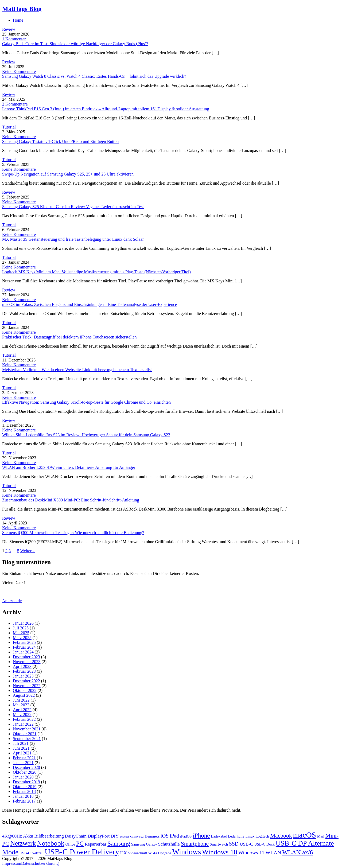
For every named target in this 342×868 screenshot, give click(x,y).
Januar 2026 (23, 623)
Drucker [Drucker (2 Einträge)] (124, 837)
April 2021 (22, 753)
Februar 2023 (24, 671)
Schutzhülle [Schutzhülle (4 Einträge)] (169, 844)
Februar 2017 (24, 801)
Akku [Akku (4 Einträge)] (28, 836)
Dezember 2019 (26, 782)
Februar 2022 (24, 719)
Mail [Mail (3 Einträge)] (321, 836)
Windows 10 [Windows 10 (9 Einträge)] (219, 852)
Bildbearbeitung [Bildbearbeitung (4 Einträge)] (49, 836)
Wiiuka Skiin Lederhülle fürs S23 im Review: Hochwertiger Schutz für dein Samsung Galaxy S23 (86, 435)
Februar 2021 (24, 758)
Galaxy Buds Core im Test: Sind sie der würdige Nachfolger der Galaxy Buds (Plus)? (75, 44)
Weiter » (28, 551)
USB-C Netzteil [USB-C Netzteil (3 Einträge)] (32, 853)
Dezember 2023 (26, 657)
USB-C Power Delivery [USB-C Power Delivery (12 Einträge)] (82, 852)
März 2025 (22, 638)
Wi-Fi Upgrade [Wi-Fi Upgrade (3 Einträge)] (160, 853)
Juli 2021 (21, 743)
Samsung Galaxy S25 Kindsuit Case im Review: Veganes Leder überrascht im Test (73, 207)
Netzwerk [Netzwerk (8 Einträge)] (23, 843)
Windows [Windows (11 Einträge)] (186, 852)
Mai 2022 (21, 705)
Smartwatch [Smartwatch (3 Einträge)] (219, 844)
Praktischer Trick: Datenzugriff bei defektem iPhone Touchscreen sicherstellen (69, 337)
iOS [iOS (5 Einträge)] (165, 836)
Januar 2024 (23, 652)
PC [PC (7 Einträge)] (80, 843)
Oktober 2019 (25, 787)
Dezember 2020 (26, 767)
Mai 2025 (21, 633)
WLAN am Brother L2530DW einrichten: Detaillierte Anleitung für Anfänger (69, 467)
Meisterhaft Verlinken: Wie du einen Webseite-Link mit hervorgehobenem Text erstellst (77, 370)
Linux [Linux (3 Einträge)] (250, 836)
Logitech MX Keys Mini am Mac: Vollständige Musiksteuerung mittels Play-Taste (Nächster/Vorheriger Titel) (96, 272)
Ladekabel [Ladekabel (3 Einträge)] (219, 836)
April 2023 (22, 666)
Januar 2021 (23, 763)
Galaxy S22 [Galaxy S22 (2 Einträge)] (137, 837)
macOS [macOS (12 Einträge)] (305, 835)
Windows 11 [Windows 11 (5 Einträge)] (251, 853)
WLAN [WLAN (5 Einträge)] (273, 853)
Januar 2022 (23, 724)
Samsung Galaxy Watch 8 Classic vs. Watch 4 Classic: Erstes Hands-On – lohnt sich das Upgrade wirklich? (94, 76)
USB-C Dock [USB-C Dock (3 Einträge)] (265, 844)
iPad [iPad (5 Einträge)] (174, 836)
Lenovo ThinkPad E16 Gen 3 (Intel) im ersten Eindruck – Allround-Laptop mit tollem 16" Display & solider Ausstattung (106, 109)
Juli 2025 (21, 628)
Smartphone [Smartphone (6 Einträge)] (195, 844)
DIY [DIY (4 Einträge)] (115, 836)
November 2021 (27, 729)
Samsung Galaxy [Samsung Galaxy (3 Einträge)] (144, 844)
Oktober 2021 (25, 734)
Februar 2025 (24, 642)
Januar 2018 (23, 796)
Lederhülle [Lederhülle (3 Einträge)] (236, 836)
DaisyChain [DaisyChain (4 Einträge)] (76, 836)
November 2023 (27, 662)
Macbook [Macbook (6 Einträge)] (281, 836)
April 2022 (22, 710)
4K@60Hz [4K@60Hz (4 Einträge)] (12, 836)
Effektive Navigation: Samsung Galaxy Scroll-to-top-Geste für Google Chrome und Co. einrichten (86, 402)
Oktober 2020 (25, 772)
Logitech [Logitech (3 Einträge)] (262, 836)
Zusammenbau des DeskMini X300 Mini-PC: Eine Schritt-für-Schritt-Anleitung (71, 500)
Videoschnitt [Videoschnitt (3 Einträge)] (138, 853)
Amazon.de (12, 601)
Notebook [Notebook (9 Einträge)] (51, 843)
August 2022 (24, 695)
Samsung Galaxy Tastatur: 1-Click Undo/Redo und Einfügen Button (60, 141)
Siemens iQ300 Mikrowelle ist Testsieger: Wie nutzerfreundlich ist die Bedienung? (73, 533)
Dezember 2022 (26, 681)
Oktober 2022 (25, 690)
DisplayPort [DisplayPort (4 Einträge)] (99, 836)
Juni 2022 (21, 700)
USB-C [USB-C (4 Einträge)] (246, 844)
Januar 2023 (23, 676)
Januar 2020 (23, 777)
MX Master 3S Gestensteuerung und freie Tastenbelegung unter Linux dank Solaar (73, 239)
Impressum (12, 863)
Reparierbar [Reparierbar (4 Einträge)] (96, 844)
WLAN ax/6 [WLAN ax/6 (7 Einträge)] (298, 852)
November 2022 (27, 686)
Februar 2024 (24, 647)
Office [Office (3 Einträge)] (70, 844)
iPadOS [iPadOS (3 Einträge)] (186, 836)
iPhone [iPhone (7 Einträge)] (201, 835)
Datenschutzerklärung (40, 863)
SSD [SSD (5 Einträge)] (234, 844)
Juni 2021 (21, 748)
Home (18, 20)
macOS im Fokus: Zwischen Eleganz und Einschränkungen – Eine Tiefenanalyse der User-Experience (90, 304)
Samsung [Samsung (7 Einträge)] (119, 843)
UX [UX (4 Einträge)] (124, 853)
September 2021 (27, 739)
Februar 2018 (24, 791)
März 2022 (22, 715)
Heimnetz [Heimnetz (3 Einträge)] (152, 836)
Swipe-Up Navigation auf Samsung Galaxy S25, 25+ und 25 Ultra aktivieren (68, 174)
